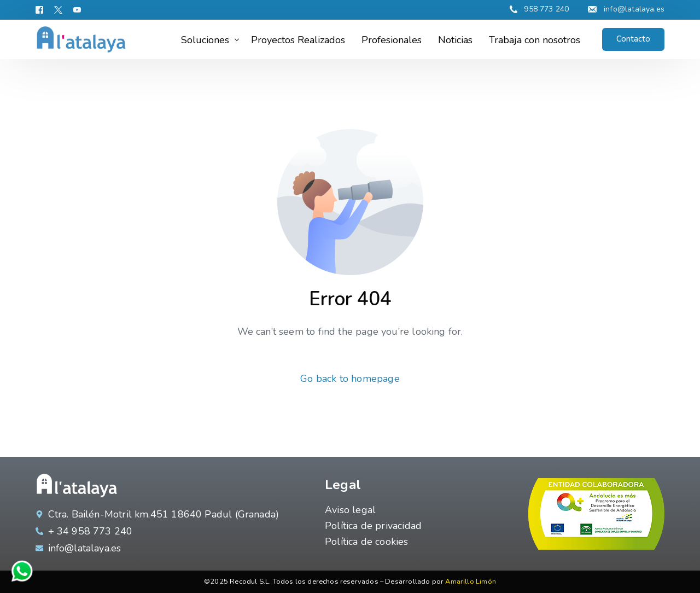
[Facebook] (42, 10)
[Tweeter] (58, 10)
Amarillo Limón (471, 582)
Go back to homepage (350, 379)
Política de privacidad (373, 526)
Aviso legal (350, 510)
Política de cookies (366, 542)
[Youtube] (77, 10)
